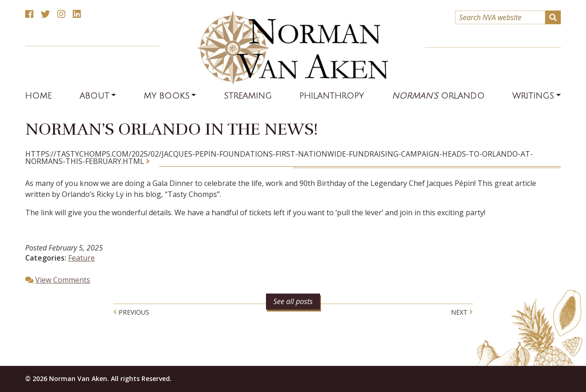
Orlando (438, 96)
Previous (131, 312)
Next (462, 312)
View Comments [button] (63, 280)
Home (38, 96)
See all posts (293, 301)
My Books (167, 96)
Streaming (248, 96)
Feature (81, 258)
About (95, 96)
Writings (533, 96)
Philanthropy (332, 96)
